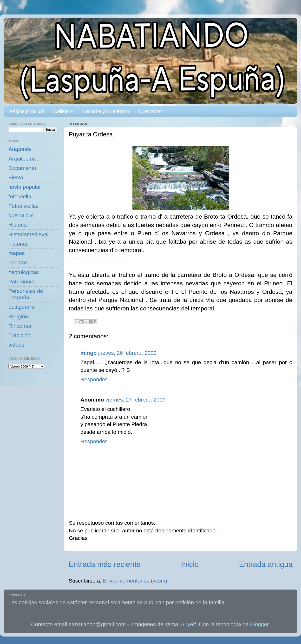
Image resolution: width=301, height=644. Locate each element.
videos (16, 345)
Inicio (190, 564)
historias (19, 244)
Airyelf (188, 624)
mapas (17, 253)
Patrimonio (21, 282)
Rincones (20, 326)
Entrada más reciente (105, 564)
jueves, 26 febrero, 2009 (128, 353)
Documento (22, 168)
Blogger (259, 624)
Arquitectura (23, 159)
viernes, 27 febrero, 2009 (135, 400)
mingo (89, 353)
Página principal (27, 111)
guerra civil (22, 215)
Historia (18, 225)
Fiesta (16, 178)
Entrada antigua (266, 564)
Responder (94, 379)
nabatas (18, 263)
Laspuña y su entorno (106, 111)
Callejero (63, 111)
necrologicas (24, 272)
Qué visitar (150, 111)
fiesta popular (25, 187)
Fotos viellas (23, 206)
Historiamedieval (28, 234)
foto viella (20, 197)
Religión (18, 317)
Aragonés (20, 149)
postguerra (21, 307)
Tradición (20, 335)
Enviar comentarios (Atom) (135, 581)
